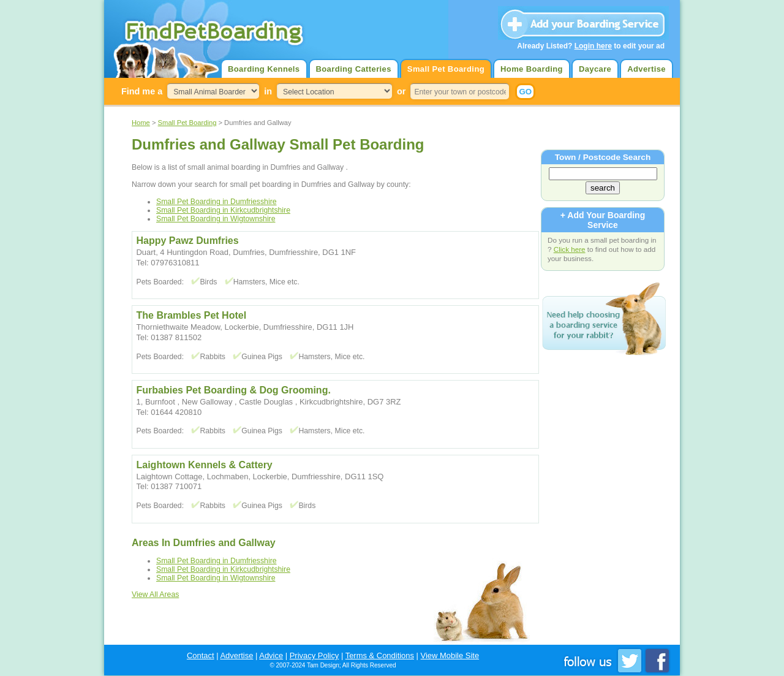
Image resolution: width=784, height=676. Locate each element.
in (268, 91)
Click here (570, 249)
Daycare (595, 69)
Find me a (142, 91)
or (401, 91)
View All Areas (155, 594)
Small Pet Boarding (446, 69)
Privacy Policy (315, 655)
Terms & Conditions (380, 655)
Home (141, 123)
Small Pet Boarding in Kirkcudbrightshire (223, 210)
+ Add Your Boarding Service (603, 220)
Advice (271, 655)
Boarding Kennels (264, 69)
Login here (593, 46)
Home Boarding (532, 69)
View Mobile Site (450, 655)
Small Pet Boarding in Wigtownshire (216, 219)
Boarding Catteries (354, 69)
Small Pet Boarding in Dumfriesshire (217, 202)
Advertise (646, 69)
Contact (201, 655)
